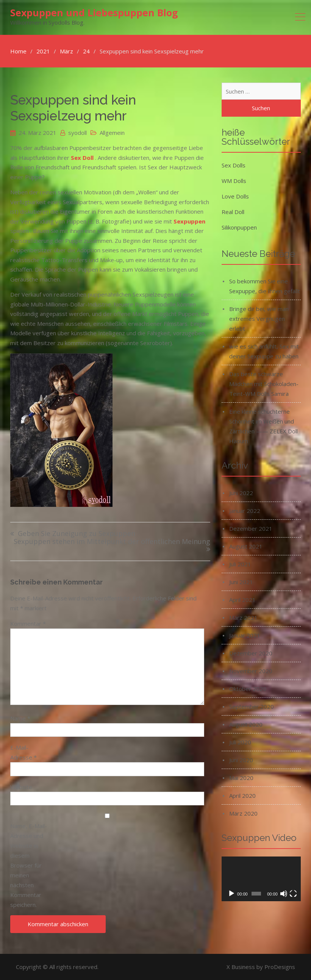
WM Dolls (234, 181)
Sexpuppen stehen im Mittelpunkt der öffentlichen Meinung (112, 542)
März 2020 (243, 813)
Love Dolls (235, 196)
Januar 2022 (245, 511)
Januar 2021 (245, 635)
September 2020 (252, 706)
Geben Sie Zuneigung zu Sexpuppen (77, 534)
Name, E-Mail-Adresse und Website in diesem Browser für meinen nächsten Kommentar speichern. (29, 865)
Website (21, 787)
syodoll (77, 133)
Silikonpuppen (239, 227)
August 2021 (246, 546)
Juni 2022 (241, 493)
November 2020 (251, 671)
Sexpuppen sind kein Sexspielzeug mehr (73, 108)
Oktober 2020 (248, 689)
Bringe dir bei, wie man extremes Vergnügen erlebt (259, 319)
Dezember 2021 (251, 528)
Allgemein (112, 133)
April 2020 (242, 796)
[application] (261, 879)
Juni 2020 (241, 760)
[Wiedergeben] (231, 894)
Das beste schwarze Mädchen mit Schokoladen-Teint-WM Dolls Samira (264, 384)
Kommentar (28, 624)
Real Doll (233, 212)
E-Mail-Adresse (23, 752)
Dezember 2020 (251, 653)
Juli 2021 (240, 564)
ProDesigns (280, 967)
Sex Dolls (234, 165)
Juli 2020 (240, 742)
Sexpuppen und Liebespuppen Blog (94, 13)
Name (20, 718)
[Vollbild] (293, 894)
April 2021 (242, 600)
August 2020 (246, 724)
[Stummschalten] (284, 894)
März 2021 (243, 617)
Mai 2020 (241, 778)
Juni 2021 (241, 582)
